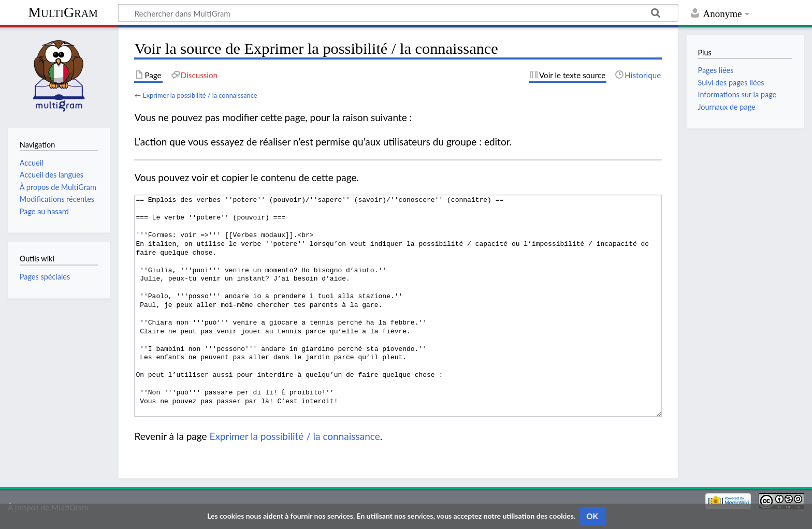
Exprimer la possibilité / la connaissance (200, 95)
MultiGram (63, 12)
